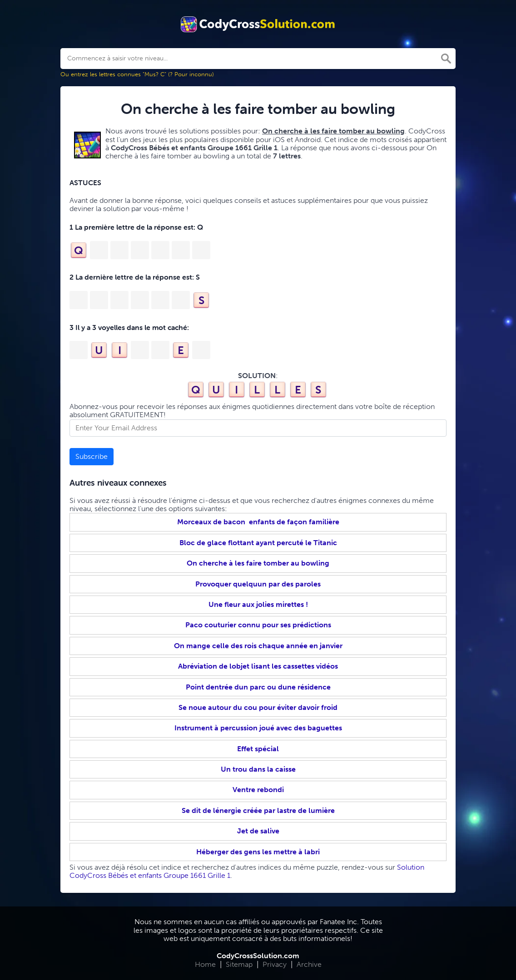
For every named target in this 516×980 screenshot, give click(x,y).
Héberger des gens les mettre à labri (258, 852)
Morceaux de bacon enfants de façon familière (258, 522)
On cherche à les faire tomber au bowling (258, 563)
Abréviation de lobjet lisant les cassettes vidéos (258, 666)
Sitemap (239, 964)
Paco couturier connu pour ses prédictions (258, 625)
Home (205, 964)
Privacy (275, 964)
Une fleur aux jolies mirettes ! (258, 604)
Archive (309, 964)
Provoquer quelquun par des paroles (258, 584)
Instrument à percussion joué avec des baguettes (258, 728)
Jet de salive (258, 831)
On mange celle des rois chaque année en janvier (258, 646)
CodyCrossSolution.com (258, 956)
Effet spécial (258, 749)
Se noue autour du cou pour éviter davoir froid (258, 707)
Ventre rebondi (258, 790)
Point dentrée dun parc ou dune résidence (258, 687)
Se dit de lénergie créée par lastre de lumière (258, 810)
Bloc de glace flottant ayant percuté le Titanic (258, 543)
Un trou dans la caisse (258, 769)
